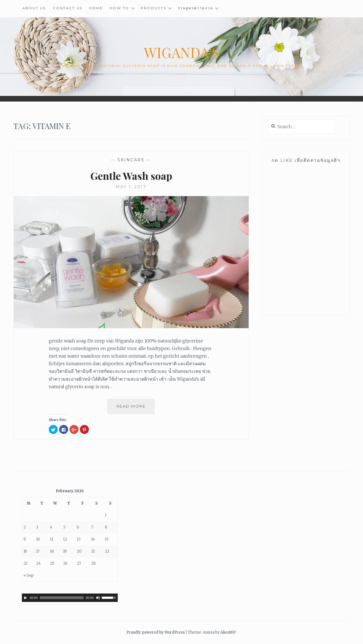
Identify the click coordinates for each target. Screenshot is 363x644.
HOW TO (120, 8)
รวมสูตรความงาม (196, 8)
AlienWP (228, 632)
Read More (133, 409)
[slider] (62, 598)
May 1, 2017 (131, 187)
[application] (70, 598)
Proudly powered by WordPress (156, 632)
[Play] (26, 598)
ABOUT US (34, 8)
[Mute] (98, 598)
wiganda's (181, 52)
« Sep (29, 575)
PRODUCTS (153, 8)
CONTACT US (68, 8)
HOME (96, 8)
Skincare (131, 160)
